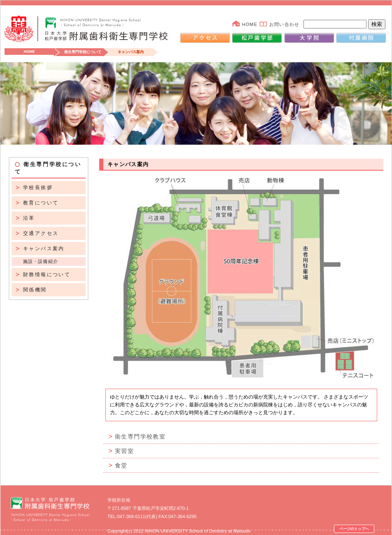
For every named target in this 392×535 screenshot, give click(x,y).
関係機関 (35, 290)
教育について (41, 203)
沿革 (29, 218)
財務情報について (47, 275)
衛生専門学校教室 (140, 436)
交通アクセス (41, 233)
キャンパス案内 (44, 249)
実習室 (124, 451)
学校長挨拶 (38, 188)
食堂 (121, 465)
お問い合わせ (284, 24)
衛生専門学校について (83, 52)
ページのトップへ (354, 529)
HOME (250, 24)
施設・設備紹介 (41, 261)
